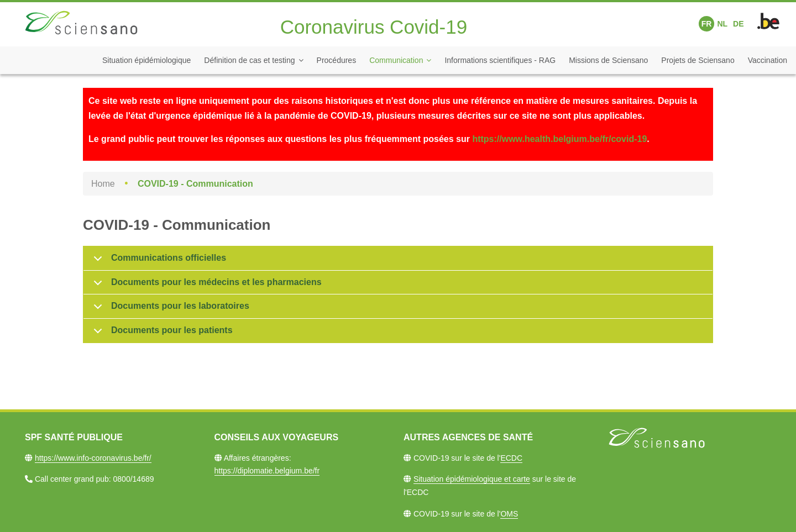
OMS (509, 514)
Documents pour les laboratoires (169, 310)
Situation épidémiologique (146, 60)
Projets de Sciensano (698, 60)
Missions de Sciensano (608, 60)
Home (103, 184)
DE (738, 24)
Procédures (337, 60)
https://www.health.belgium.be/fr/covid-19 (559, 139)
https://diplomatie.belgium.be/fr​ (267, 471)
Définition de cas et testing (249, 60)
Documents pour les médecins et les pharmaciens (206, 286)
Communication (396, 60)
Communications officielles (158, 262)
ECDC (511, 458)
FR (707, 24)
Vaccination (768, 60)
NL (722, 24)
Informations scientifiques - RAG (500, 60)
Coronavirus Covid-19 (374, 27)
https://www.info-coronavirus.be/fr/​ (93, 458)
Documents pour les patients (161, 334)
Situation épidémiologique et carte (472, 479)
